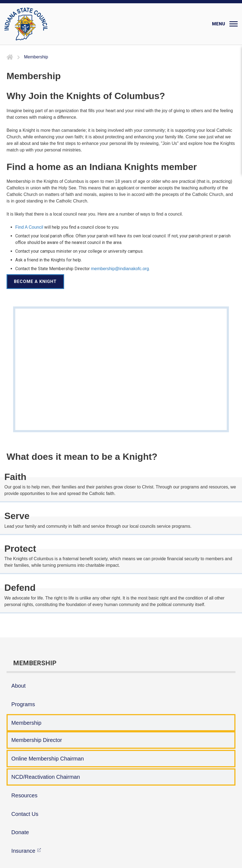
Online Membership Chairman (48, 759)
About (19, 686)
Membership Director (37, 740)
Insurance (23, 851)
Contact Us (25, 814)
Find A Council (29, 227)
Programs (23, 704)
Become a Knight (35, 281)
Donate (20, 832)
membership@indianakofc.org (120, 269)
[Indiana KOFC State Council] (26, 24)
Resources (25, 795)
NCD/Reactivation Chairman (46, 777)
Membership (26, 723)
